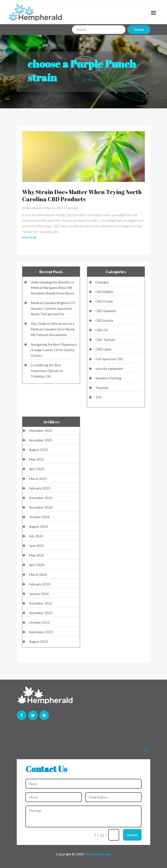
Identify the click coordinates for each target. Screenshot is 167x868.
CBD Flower (104, 301)
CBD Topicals (105, 340)
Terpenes (102, 388)
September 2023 (41, 632)
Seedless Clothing (108, 378)
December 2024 (41, 498)
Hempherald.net (97, 854)
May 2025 (36, 459)
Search (139, 30)
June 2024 (36, 546)
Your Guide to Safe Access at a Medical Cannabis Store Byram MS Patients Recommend (53, 329)
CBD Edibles (104, 292)
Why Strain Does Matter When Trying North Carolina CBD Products (82, 196)
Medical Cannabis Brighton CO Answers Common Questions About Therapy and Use (53, 308)
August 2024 (38, 526)
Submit (132, 835)
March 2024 (38, 575)
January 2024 (39, 594)
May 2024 (36, 555)
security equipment (109, 369)
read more (29, 237)
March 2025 (38, 479)
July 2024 (36, 536)
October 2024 (39, 517)
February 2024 (40, 584)
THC (99, 397)
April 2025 (37, 469)
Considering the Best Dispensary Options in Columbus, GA (47, 371)
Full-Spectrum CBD (109, 359)
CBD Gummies (106, 311)
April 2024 (37, 565)
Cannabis (72, 208)
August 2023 (38, 642)
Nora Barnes (34, 208)
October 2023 (39, 622)
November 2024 (41, 507)
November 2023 (41, 613)
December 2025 (41, 431)
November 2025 (41, 440)
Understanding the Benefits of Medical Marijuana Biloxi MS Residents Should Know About (52, 288)
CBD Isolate (104, 320)
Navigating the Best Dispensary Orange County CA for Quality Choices (54, 350)
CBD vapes (104, 349)
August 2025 (38, 450)
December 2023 (41, 603)
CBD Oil (101, 330)
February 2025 (40, 488)
